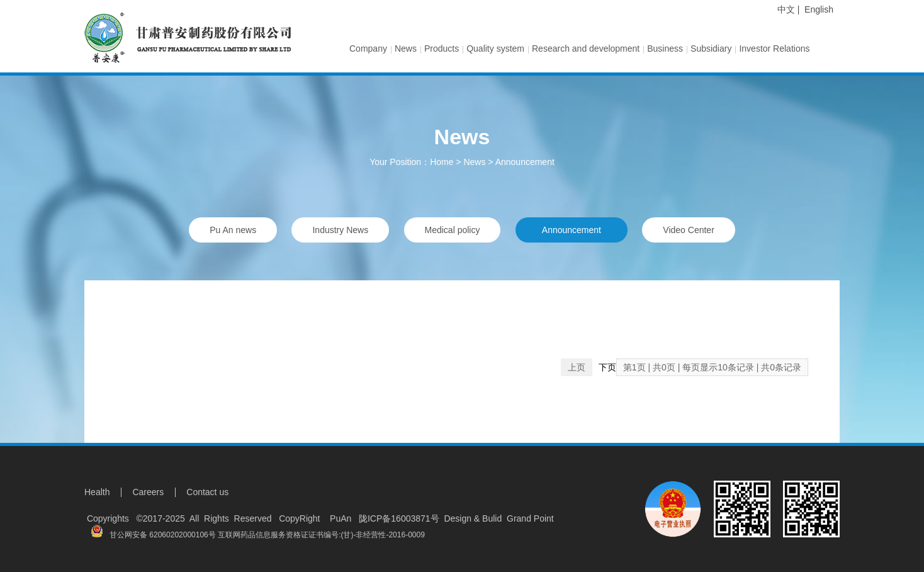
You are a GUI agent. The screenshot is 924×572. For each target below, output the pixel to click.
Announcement (525, 162)
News (474, 162)
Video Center (688, 230)
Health (97, 492)
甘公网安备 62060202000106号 (153, 535)
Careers (148, 492)
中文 (786, 9)
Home (442, 162)
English (819, 9)
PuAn (338, 518)
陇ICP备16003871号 (399, 518)
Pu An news (233, 230)
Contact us (207, 492)
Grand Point (530, 518)
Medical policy (453, 230)
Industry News (340, 230)
